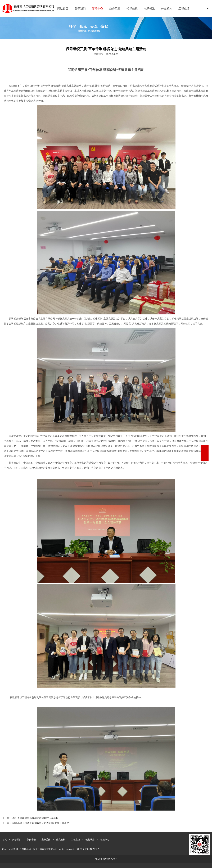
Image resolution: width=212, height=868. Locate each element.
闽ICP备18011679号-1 (88, 849)
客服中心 (105, 839)
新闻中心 (97, 8)
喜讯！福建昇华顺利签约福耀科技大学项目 (35, 818)
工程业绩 (184, 8)
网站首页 (63, 8)
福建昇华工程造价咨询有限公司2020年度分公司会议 (41, 823)
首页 (4, 839)
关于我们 (80, 8)
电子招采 (149, 8)
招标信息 (132, 8)
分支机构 (167, 8)
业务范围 (115, 8)
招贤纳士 (90, 839)
